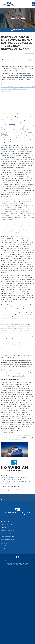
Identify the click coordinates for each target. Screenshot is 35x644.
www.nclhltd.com (16, 440)
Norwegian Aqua (8, 157)
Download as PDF (29, 53)
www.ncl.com (26, 367)
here (13, 357)
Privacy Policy (25, 563)
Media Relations (5, 549)
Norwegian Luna (24, 80)
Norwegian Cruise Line (7, 525)
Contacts (4, 499)
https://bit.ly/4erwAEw (18, 376)
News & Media (17, 30)
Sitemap (26, 564)
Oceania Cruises (5, 527)
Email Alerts (5, 496)
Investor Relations (5, 546)
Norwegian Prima (10, 153)
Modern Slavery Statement (12, 563)
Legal (20, 563)
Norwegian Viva (24, 153)
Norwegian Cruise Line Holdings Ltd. (17, 560)
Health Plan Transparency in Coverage (16, 564)
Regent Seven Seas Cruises (8, 530)
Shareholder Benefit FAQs (7, 539)
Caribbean (12, 124)
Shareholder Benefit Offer (7, 537)
